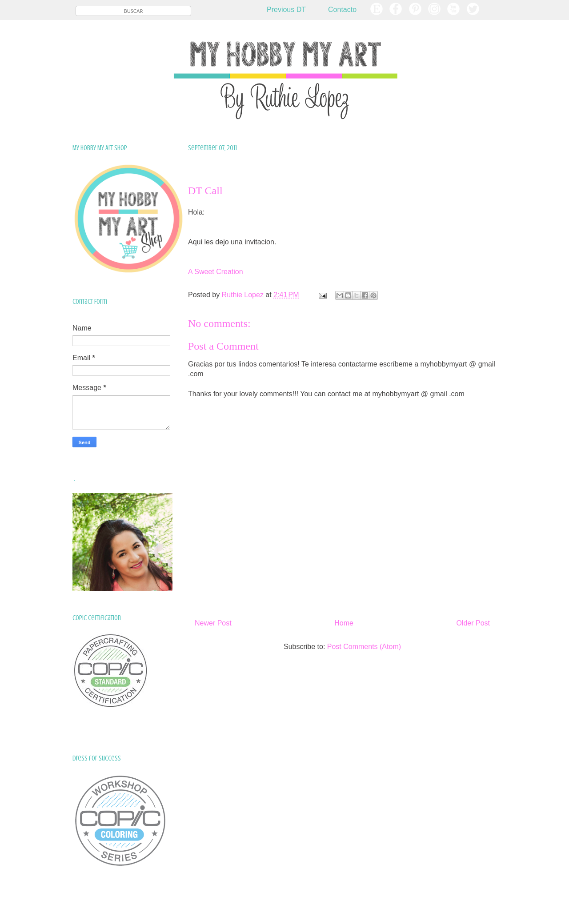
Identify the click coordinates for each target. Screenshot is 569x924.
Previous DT (286, 10)
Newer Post (213, 623)
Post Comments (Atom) (364, 647)
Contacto (342, 10)
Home (344, 623)
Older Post (473, 623)
